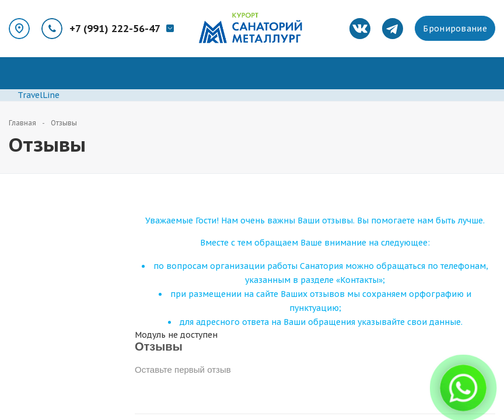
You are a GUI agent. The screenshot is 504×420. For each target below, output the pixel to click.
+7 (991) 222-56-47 (115, 29)
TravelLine (38, 95)
